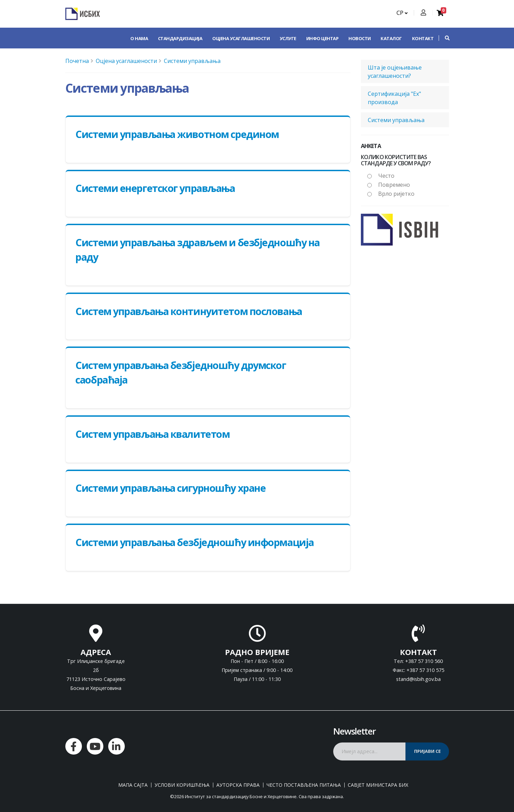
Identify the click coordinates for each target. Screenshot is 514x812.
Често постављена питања (304, 785)
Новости (360, 38)
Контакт (423, 38)
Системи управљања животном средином (177, 134)
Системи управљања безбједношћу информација (195, 542)
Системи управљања (192, 61)
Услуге (288, 38)
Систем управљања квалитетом (152, 434)
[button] (444, 38)
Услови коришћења (182, 785)
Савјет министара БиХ (378, 785)
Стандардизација (180, 38)
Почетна (77, 61)
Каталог (391, 38)
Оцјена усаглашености (241, 38)
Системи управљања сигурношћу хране (170, 488)
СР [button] (402, 13)
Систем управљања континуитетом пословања (189, 311)
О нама (139, 38)
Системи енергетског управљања (155, 188)
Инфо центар (323, 38)
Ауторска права (238, 785)
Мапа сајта (133, 785)
